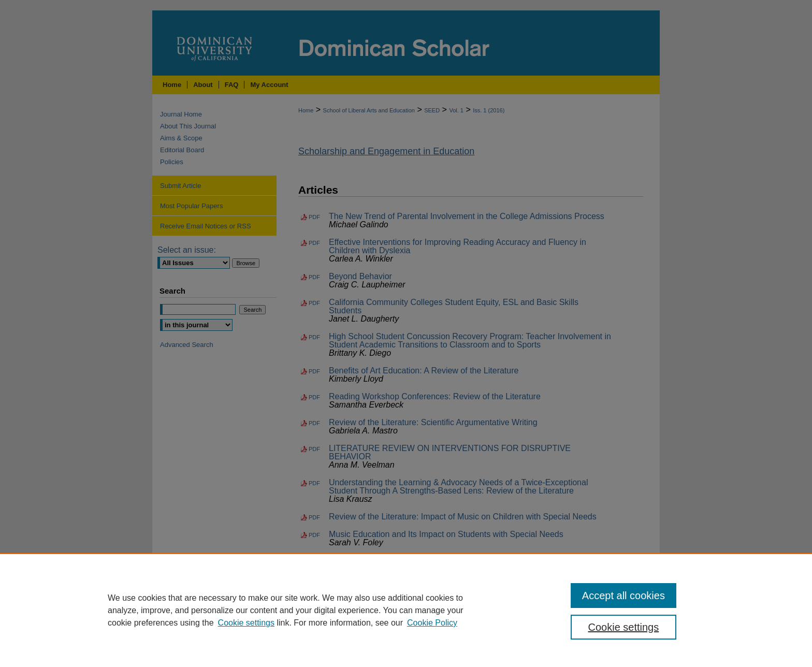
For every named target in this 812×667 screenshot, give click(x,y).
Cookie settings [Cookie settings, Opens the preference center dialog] (624, 627)
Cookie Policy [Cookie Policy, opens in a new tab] (432, 623)
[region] (406, 610)
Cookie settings (246, 623)
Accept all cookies (624, 596)
